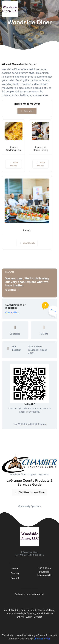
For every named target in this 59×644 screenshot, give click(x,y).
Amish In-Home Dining (40, 149)
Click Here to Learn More (29, 492)
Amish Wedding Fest (14, 149)
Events (27, 231)
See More (27, 111)
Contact (15, 578)
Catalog (15, 573)
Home (15, 568)
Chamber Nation (42, 639)
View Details (14, 164)
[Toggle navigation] (54, 9)
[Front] (10, 9)
